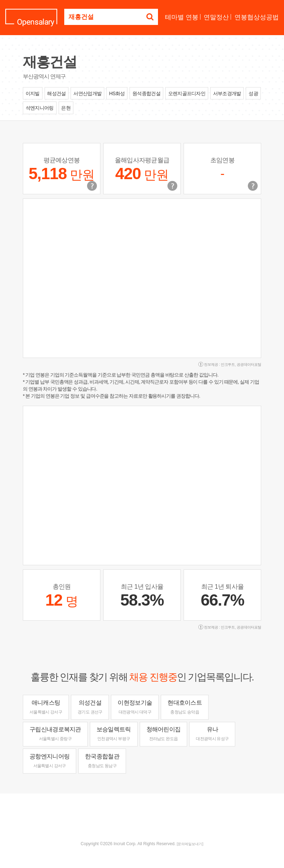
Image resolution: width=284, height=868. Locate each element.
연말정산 (216, 17)
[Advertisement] (142, 816)
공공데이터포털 (249, 364)
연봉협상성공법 (257, 17)
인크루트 (228, 364)
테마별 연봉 (182, 17)
